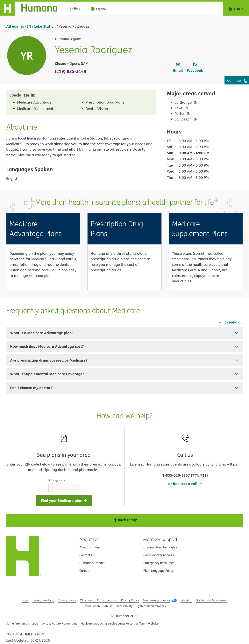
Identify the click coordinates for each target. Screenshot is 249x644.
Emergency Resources (159, 563)
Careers (85, 571)
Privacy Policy (67, 600)
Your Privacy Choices (157, 600)
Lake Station (45, 26)
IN (29, 26)
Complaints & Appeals (159, 555)
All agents (15, 26)
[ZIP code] (64, 488)
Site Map (186, 600)
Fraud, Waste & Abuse (98, 606)
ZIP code (57, 481)
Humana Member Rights (160, 547)
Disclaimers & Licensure (212, 600)
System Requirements (151, 606)
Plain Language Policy (158, 571)
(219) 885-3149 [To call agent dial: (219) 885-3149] (71, 71)
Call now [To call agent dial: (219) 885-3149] (237, 80)
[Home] (32, 9)
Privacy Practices (43, 600)
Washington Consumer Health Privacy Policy (110, 600)
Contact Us (87, 555)
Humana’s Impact (92, 563)
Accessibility (124, 606)
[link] (178, 68)
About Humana (90, 547)
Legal (25, 600)
